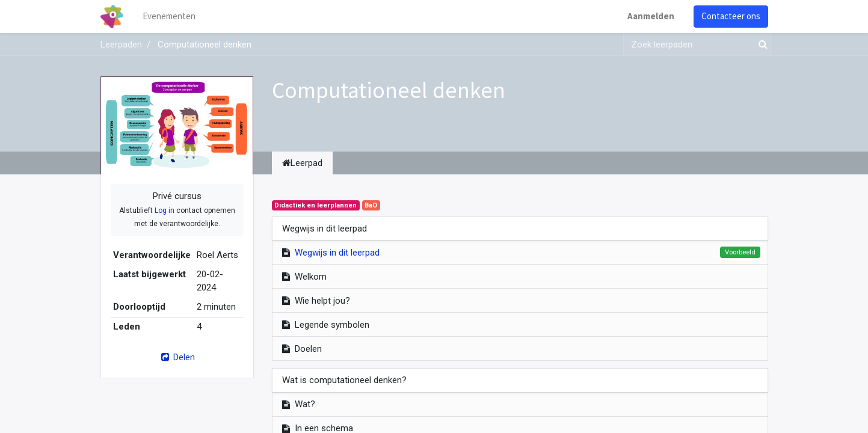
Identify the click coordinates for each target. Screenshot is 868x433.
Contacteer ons (731, 16)
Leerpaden (121, 45)
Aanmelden (651, 16)
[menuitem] (169, 17)
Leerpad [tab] (302, 163)
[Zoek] (760, 45)
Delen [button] (177, 357)
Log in (165, 210)
